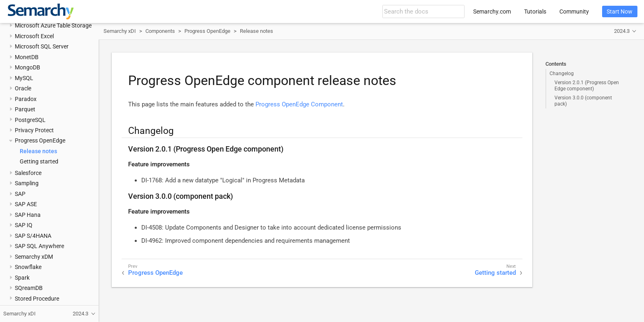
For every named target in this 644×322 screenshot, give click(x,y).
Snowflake (28, 267)
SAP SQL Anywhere (39, 246)
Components (160, 31)
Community (574, 11)
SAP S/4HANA (33, 236)
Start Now (620, 11)
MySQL (24, 78)
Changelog (562, 74)
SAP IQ (24, 225)
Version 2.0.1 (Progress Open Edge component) (587, 85)
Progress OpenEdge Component (299, 104)
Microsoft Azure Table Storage (53, 25)
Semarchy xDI (120, 31)
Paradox (26, 99)
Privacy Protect (34, 130)
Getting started (39, 161)
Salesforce (28, 173)
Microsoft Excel (34, 36)
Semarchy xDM (34, 257)
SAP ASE (26, 204)
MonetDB (27, 57)
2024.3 (622, 31)
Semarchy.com (492, 11)
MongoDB (28, 67)
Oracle (23, 88)
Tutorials (535, 11)
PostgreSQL (30, 120)
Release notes (38, 151)
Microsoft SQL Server (42, 46)
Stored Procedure (37, 299)
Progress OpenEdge (40, 140)
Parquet (25, 109)
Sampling (27, 183)
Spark (22, 278)
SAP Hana (28, 215)
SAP (20, 194)
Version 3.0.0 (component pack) (583, 101)
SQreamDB (29, 288)
